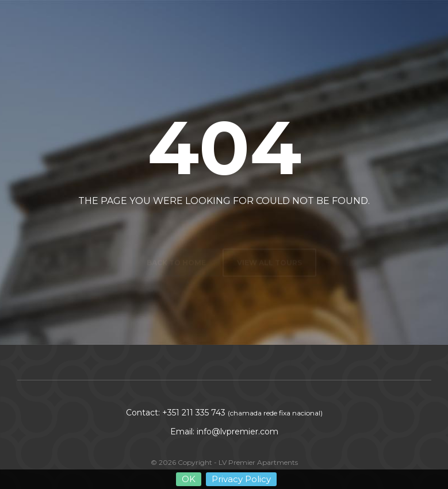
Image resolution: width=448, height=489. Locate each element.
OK (189, 479)
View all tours (269, 236)
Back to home (176, 236)
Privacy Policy (241, 479)
